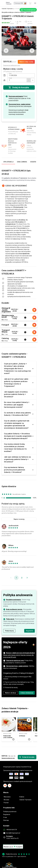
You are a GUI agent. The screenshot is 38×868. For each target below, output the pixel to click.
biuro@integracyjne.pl (13, 833)
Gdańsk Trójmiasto (7, 9)
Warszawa (7, 797)
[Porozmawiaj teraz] (28, 10)
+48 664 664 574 (12, 830)
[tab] (8, 162)
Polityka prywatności (10, 812)
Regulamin (7, 814)
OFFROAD (22, 736)
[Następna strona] (27, 578)
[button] (4, 75)
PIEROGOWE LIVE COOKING (8, 737)
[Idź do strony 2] (22, 578)
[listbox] (19, 282)
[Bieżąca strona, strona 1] (16, 578)
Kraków (22, 797)
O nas (5, 817)
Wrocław (6, 800)
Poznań (6, 803)
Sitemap (6, 820)
